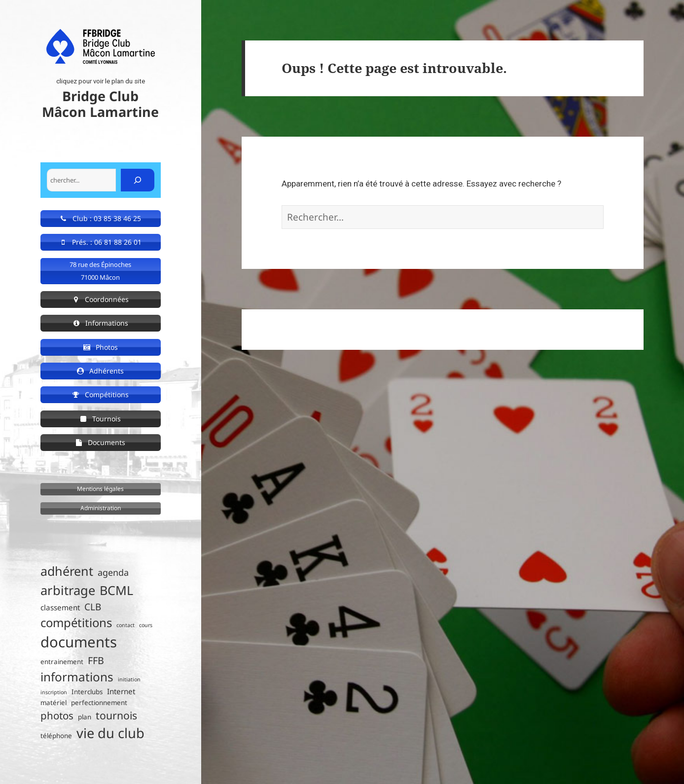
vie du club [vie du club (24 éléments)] (110, 733)
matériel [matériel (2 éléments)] (54, 703)
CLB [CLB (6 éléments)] (93, 607)
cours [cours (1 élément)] (146, 625)
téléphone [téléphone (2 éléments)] (56, 736)
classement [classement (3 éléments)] (60, 607)
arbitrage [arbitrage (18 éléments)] (68, 590)
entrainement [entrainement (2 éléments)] (62, 662)
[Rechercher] (138, 180)
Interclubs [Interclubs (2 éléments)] (87, 692)
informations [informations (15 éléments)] (77, 677)
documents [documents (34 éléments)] (79, 642)
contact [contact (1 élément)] (126, 625)
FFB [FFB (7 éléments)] (96, 660)
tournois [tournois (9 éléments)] (116, 715)
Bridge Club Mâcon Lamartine (100, 104)
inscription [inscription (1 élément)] (54, 692)
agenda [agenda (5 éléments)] (113, 572)
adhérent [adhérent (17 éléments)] (67, 571)
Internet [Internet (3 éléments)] (121, 691)
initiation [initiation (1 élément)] (129, 679)
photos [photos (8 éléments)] (57, 715)
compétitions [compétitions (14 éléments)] (76, 622)
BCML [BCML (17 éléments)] (116, 590)
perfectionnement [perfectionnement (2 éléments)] (99, 703)
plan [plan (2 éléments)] (85, 717)
